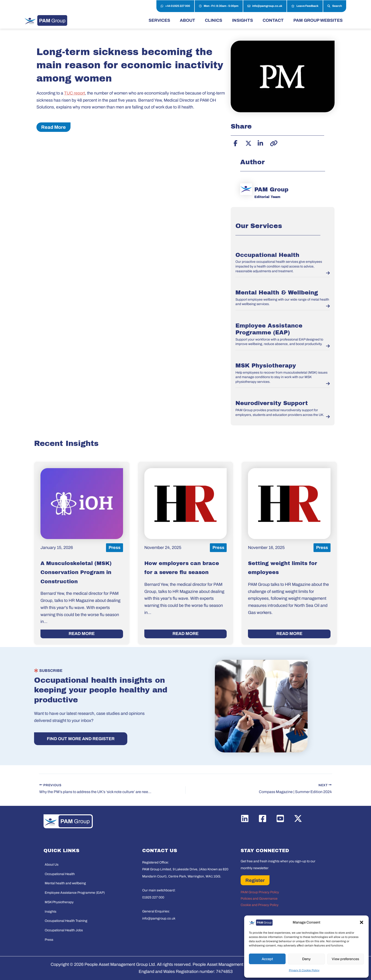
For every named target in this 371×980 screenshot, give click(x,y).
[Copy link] (272, 143)
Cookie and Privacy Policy (260, 905)
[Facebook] (263, 818)
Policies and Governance (259, 899)
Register (255, 880)
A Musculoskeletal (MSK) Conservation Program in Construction (76, 572)
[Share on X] (248, 143)
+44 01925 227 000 (175, 6)
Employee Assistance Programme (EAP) (75, 893)
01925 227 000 (153, 897)
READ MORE (82, 634)
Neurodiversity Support (272, 403)
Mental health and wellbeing (65, 883)
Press (49, 940)
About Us (52, 865)
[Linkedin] (245, 818)
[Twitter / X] (298, 818)
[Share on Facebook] (235, 143)
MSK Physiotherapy (266, 366)
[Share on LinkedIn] (260, 143)
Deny (306, 959)
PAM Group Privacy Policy (260, 892)
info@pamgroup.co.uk (265, 6)
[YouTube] (280, 818)
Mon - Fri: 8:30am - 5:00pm (219, 6)
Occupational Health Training (66, 921)
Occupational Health (267, 255)
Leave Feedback (305, 6)
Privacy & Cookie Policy (304, 970)
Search (335, 6)
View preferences (345, 959)
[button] (362, 922)
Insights (51, 912)
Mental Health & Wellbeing (277, 293)
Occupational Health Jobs (64, 930)
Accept (267, 959)
